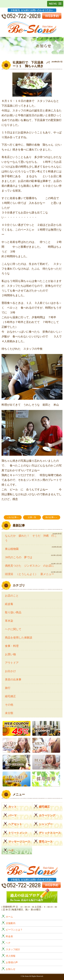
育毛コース (46, 842)
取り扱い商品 (13, 612)
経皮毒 (9, 604)
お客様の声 (12, 962)
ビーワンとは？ (14, 930)
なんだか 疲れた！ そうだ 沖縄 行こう (31, 538)
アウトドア (12, 663)
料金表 (9, 936)
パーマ (12, 815)
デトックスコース (50, 833)
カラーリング (47, 815)
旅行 (8, 688)
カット (12, 807)
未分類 (9, 713)
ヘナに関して (13, 629)
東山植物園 (12, 549)
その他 (9, 705)
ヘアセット (15, 824)
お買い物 (10, 654)
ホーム (9, 917)
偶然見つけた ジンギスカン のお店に (31, 566)
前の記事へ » (51, 517)
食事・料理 (12, 646)
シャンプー (46, 824)
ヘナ (11, 850)
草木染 (9, 621)
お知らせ (11, 969)
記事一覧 (32, 517)
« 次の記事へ (13, 517)
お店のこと (12, 596)
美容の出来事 (13, 679)
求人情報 (11, 956)
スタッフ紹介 (13, 949)
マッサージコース (19, 842)
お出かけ (10, 671)
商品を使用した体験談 (19, 638)
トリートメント (18, 833)
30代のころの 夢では (19, 557)
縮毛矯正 (10, 696)
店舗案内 (11, 923)
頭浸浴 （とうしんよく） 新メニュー (30, 574)
